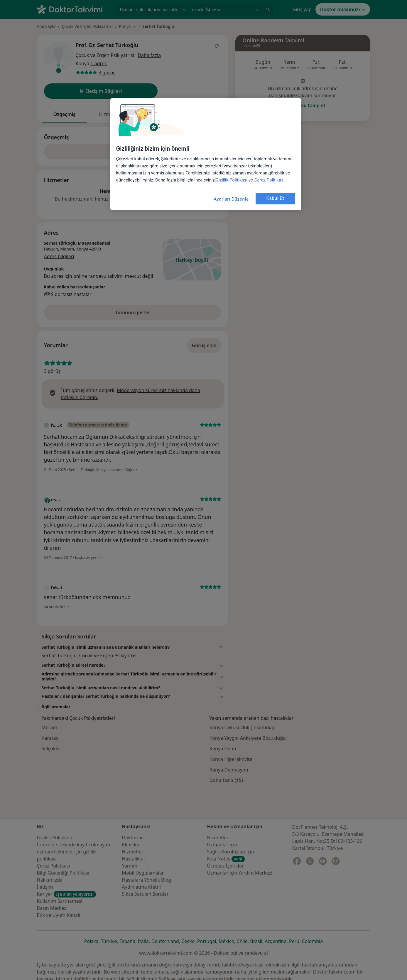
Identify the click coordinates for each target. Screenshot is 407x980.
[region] (206, 154)
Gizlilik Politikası (232, 180)
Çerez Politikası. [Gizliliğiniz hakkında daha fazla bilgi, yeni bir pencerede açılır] (270, 180)
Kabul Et (275, 198)
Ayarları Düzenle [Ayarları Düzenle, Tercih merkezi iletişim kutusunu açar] (231, 199)
